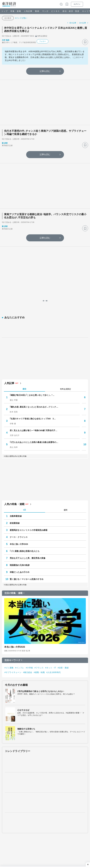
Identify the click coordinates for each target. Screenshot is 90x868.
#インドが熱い (21, 18)
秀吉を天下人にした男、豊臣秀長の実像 (28, 475)
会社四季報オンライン (11, 856)
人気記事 (28, 11)
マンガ (45, 11)
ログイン (77, 4)
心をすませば (23, 627)
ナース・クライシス (19, 454)
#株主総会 (28, 589)
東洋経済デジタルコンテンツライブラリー (19, 864)
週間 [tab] (66, 427)
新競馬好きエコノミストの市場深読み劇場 (29, 447)
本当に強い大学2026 (19, 461)
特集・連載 (16, 11)
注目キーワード (12, 577)
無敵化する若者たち (26, 646)
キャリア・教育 (37, 816)
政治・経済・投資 (71, 11)
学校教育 (6, 830)
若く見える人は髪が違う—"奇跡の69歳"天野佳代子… (34, 347)
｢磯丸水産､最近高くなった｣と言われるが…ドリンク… (34, 323)
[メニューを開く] (87, 4)
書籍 (73, 811)
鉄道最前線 (15, 440)
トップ (5, 11)
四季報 (63, 811)
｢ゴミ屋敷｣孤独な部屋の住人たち (25, 468)
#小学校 (29, 584)
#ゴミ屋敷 (9, 584)
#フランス (39, 584)
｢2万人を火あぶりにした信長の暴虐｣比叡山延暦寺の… (34, 359)
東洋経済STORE (9, 860)
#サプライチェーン (13, 589)
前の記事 (73, 23)
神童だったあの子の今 (20, 489)
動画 (37, 11)
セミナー (51, 811)
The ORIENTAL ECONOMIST (14, 852)
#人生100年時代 (53, 589)
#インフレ (20, 584)
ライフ (49, 816)
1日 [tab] (24, 426)
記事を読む (45, 71)
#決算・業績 (63, 584)
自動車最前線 (16, 433)
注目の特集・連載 (14, 510)
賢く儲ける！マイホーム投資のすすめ (27, 496)
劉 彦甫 (5, 143)
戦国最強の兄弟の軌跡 (20, 482)
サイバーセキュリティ (11, 834)
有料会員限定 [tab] (66, 306)
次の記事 (83, 23)
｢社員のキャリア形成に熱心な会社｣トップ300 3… (33, 335)
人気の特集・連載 (14, 421)
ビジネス (55, 11)
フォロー (43, 41)
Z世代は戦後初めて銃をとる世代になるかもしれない (41, 608)
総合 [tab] (24, 305)
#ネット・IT (51, 584)
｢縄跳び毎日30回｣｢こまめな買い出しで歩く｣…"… (32, 312)
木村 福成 (6, 40)
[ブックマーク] (85, 42)
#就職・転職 (39, 589)
